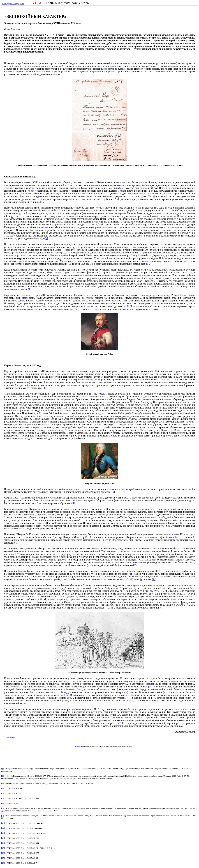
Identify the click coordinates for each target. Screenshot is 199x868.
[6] (28, 289)
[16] (66, 695)
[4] (46, 238)
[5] (148, 264)
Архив (21, 3)
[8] (44, 388)
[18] (121, 723)
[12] (176, 537)
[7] (128, 306)
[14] (154, 579)
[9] (105, 394)
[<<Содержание (9, 3)
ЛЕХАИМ (78, 746)
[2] (121, 188)
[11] (74, 503)
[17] (126, 698)
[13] (135, 565)
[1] (36, 177)
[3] (42, 202)
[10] (113, 492)
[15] (150, 687)
